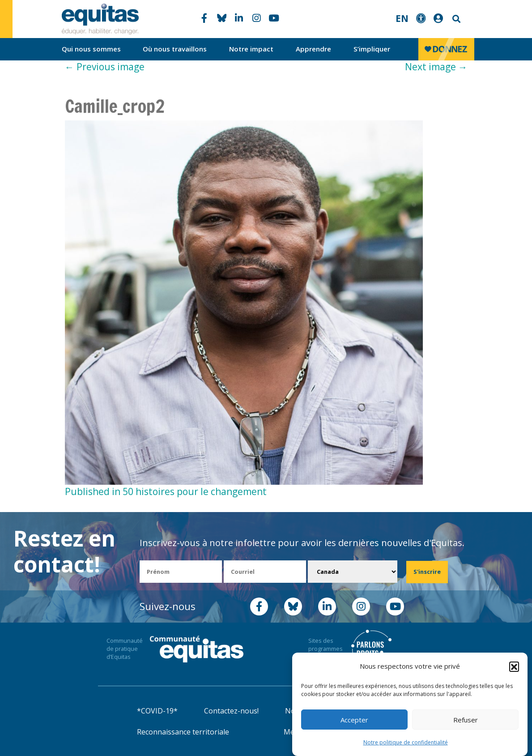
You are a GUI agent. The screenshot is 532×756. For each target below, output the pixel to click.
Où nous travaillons (175, 49)
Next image (436, 67)
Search (455, 19)
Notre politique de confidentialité (406, 743)
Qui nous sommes (91, 49)
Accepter (354, 720)
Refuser (466, 720)
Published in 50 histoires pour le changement (166, 491)
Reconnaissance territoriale (183, 732)
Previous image (105, 67)
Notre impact (251, 49)
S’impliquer (372, 49)
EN (402, 18)
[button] (514, 666)
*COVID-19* (157, 711)
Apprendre (313, 49)
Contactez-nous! (231, 711)
